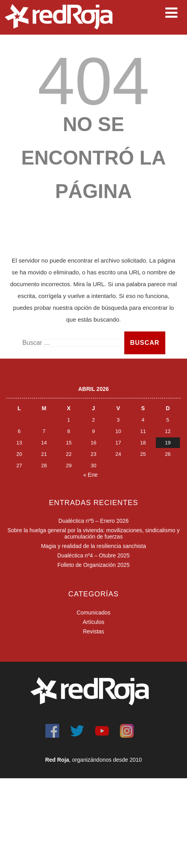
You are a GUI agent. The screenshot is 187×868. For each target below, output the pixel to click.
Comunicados (93, 613)
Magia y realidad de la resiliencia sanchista (93, 546)
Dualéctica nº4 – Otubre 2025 (93, 555)
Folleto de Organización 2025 (94, 565)
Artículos (93, 622)
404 (93, 81)
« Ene (91, 475)
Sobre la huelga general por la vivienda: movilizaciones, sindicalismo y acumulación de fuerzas (94, 533)
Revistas (93, 631)
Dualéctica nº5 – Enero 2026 (93, 521)
